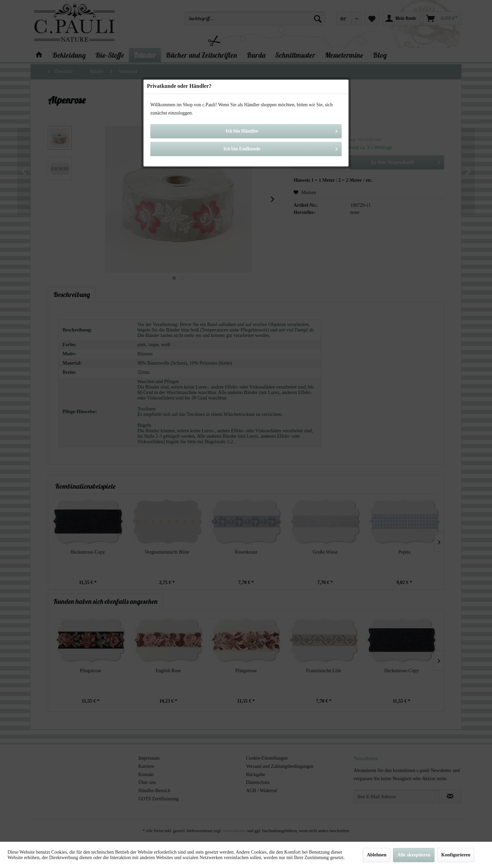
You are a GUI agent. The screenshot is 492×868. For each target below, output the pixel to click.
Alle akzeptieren (414, 855)
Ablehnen (377, 855)
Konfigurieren (456, 855)
